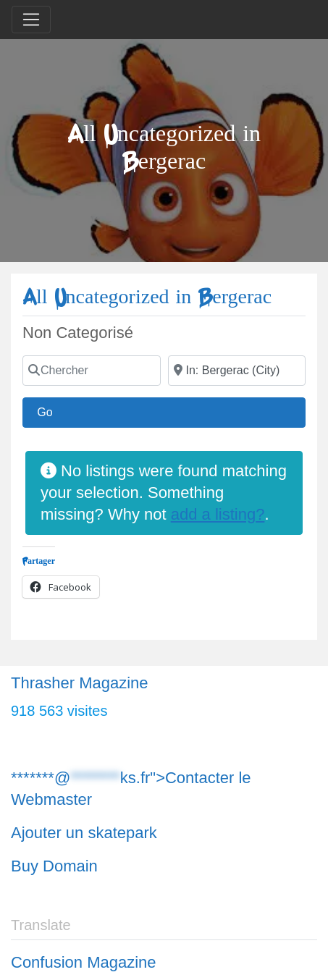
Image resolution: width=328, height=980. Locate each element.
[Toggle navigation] (31, 20)
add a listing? (218, 514)
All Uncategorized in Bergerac (147, 297)
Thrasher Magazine (80, 683)
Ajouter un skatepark (84, 833)
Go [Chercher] (52, 410)
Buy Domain (54, 866)
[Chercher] (92, 371)
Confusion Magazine (84, 962)
